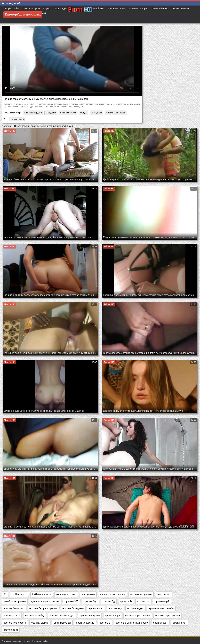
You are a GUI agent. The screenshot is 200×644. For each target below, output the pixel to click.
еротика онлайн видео (62, 616)
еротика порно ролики (168, 616)
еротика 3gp (90, 601)
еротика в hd (96, 608)
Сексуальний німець (116, 113)
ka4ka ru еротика (42, 594)
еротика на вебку (35, 616)
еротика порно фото (15, 623)
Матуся (84, 113)
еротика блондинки (73, 608)
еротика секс (11, 630)
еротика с (105, 623)
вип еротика (164, 594)
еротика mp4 (162, 601)
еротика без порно (14, 608)
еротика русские (85, 623)
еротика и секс (12, 616)
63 (5, 594)
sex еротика (88, 594)
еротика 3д (109, 601)
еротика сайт (160, 623)
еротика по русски (90, 616)
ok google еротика (66, 594)
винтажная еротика (141, 594)
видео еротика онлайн (112, 594)
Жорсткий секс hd (68, 113)
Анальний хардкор (33, 113)
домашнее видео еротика (45, 601)
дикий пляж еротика (15, 601)
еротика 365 (72, 601)
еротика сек (179, 623)
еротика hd (143, 601)
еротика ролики (40, 623)
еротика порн (113, 616)
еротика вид (115, 608)
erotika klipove (19, 594)
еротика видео (17, 119)
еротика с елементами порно (132, 623)
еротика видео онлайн (161, 608)
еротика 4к (126, 601)
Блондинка (51, 113)
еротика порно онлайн (138, 616)
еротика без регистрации (43, 608)
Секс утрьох (97, 113)
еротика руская (62, 623)
